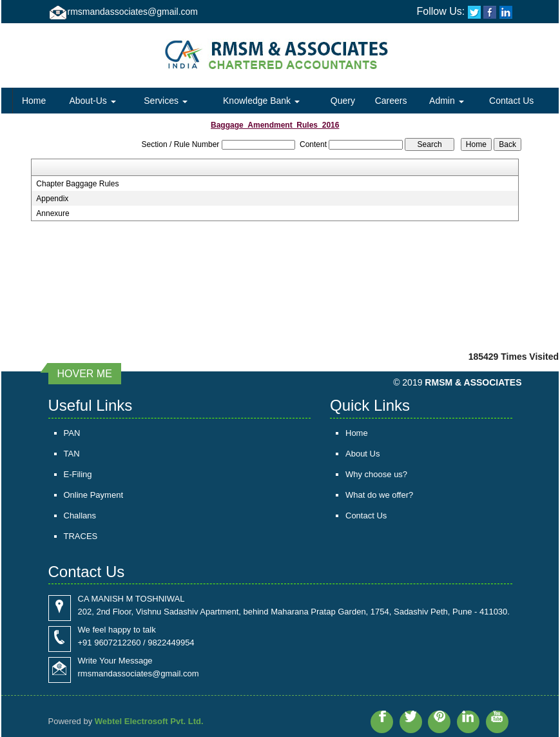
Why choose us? (376, 474)
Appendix (52, 199)
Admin (447, 101)
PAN (72, 433)
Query (343, 101)
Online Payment (94, 495)
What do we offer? (379, 495)
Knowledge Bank (261, 101)
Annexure (53, 213)
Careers (391, 101)
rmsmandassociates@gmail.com (133, 12)
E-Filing (78, 474)
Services (166, 101)
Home (34, 101)
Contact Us (511, 101)
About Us (362, 454)
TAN (72, 454)
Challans (80, 516)
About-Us (92, 101)
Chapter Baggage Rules (77, 184)
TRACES (81, 536)
